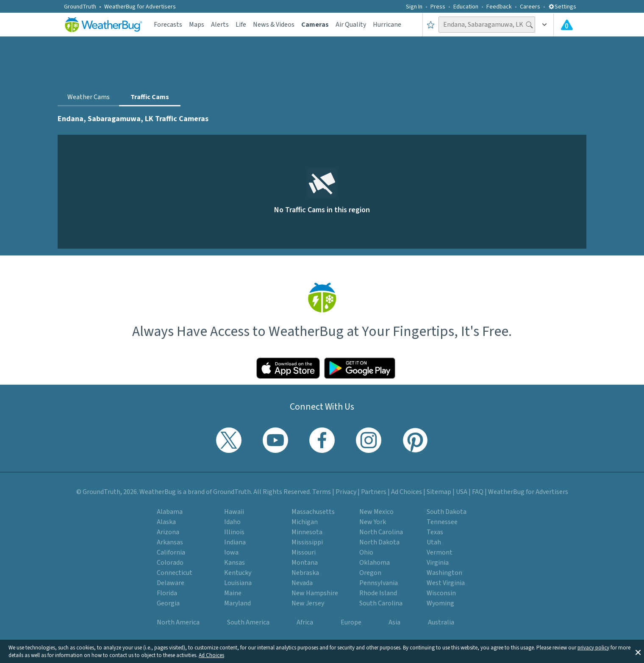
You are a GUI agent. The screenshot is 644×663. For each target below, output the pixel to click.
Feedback (499, 7)
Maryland (237, 603)
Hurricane (387, 25)
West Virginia (446, 583)
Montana (305, 563)
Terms (322, 492)
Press (438, 7)
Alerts (220, 25)
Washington (444, 573)
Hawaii (234, 512)
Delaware (171, 583)
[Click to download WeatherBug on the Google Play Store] (360, 368)
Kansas (235, 563)
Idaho (232, 522)
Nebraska (305, 573)
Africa (305, 622)
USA (462, 492)
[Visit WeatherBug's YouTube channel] (275, 440)
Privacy (346, 492)
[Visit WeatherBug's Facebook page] (322, 440)
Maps (197, 25)
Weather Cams (89, 97)
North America (178, 622)
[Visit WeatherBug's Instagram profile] (369, 440)
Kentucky (238, 573)
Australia (441, 622)
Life (241, 25)
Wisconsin (441, 593)
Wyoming (440, 603)
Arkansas (170, 542)
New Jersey (308, 603)
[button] (638, 652)
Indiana (235, 542)
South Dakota (447, 512)
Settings (562, 7)
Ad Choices (211, 655)
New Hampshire (315, 593)
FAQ (478, 492)
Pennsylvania (379, 583)
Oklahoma (375, 563)
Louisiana (238, 583)
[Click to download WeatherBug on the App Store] (288, 368)
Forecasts (168, 25)
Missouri (304, 552)
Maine (233, 593)
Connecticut (175, 573)
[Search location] (487, 25)
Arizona (168, 532)
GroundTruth (80, 7)
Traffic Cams (150, 97)
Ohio (366, 552)
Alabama (170, 512)
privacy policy (593, 648)
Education (466, 7)
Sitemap (439, 492)
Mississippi (307, 542)
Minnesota (307, 532)
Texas (435, 532)
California (171, 552)
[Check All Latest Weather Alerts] (567, 25)
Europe (351, 622)
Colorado (170, 563)
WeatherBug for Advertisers (140, 7)
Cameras (315, 25)
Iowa (231, 552)
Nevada (302, 583)
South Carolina (381, 603)
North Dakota (379, 542)
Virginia (438, 563)
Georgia (168, 603)
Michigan (305, 522)
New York (373, 522)
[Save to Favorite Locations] (431, 25)
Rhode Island (378, 593)
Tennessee (442, 522)
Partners (374, 492)
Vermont (440, 552)
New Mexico (376, 512)
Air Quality (351, 25)
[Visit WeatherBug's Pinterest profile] (415, 440)
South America (248, 622)
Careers (530, 7)
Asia (394, 622)
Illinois (234, 532)
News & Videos (274, 25)
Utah (434, 542)
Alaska (166, 522)
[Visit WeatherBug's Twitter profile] (229, 440)
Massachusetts (313, 512)
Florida (167, 593)
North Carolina (381, 532)
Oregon (370, 573)
